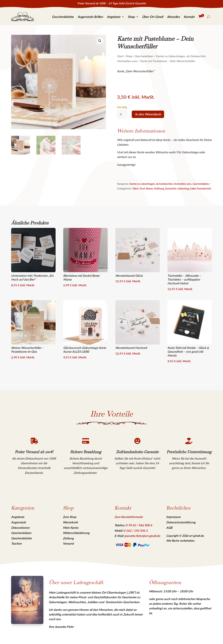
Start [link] (120, 56)
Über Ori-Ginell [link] (153, 17)
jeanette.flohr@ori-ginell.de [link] (142, 536)
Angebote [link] (114, 17)
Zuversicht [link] (171, 189)
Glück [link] (135, 189)
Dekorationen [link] (20, 528)
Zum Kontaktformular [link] (129, 517)
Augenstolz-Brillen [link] (90, 17)
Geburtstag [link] (183, 189)
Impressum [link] (173, 517)
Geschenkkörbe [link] (63, 17)
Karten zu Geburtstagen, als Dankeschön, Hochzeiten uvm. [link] (161, 184)
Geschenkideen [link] (144, 56)
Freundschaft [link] (204, 189)
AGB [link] (169, 528)
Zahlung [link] (68, 538)
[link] (22, 17)
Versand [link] (68, 543)
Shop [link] (131, 17)
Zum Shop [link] (70, 517)
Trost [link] (142, 189)
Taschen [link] (16, 543)
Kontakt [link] (189, 17)
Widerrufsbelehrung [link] (76, 533)
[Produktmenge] (122, 114)
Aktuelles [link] (173, 17)
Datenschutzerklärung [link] (181, 522)
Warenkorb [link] (70, 522)
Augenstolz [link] (19, 522)
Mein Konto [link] (71, 528)
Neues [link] (149, 189)
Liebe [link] (193, 189)
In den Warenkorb (148, 114)
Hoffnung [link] (159, 189)
